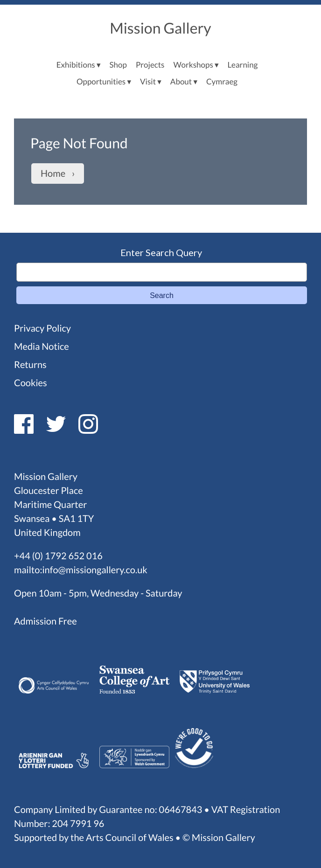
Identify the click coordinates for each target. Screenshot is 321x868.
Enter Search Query (161, 252)
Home (53, 174)
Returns (30, 365)
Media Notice (42, 347)
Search (162, 295)
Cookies (31, 383)
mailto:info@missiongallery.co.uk (81, 570)
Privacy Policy (42, 328)
